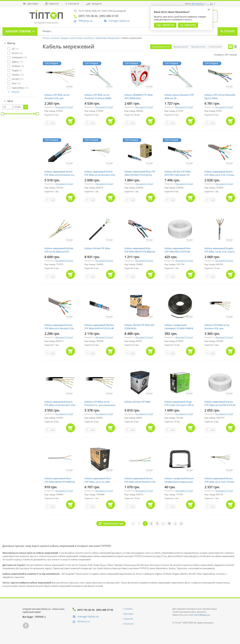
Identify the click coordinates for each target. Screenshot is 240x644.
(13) (17, 62)
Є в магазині (215, 47)
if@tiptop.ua (83, 621)
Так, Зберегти (165, 25)
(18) (18, 75)
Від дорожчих (198, 47)
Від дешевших (181, 47)
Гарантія (128, 619)
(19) (19, 57)
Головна (128, 609)
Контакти (129, 624)
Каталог (18, 31)
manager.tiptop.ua (119, 21)
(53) (18, 66)
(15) (15, 49)
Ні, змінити (188, 25)
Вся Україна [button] (198, 3)
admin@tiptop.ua (202, 615)
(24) (17, 53)
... (163, 523)
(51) (18, 79)
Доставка (129, 614)
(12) (20, 88)
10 (169, 523)
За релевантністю (161, 47)
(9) (17, 70)
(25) (16, 83)
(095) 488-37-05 (105, 610)
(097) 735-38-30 (86, 610)
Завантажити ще (113, 523)
